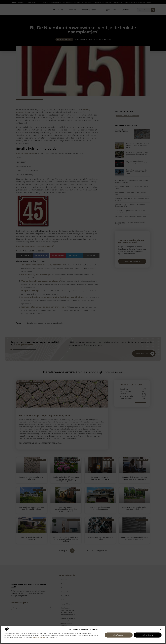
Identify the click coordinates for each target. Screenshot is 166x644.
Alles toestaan (119, 635)
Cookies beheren (148, 635)
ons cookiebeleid (39, 637)
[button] (160, 629)
